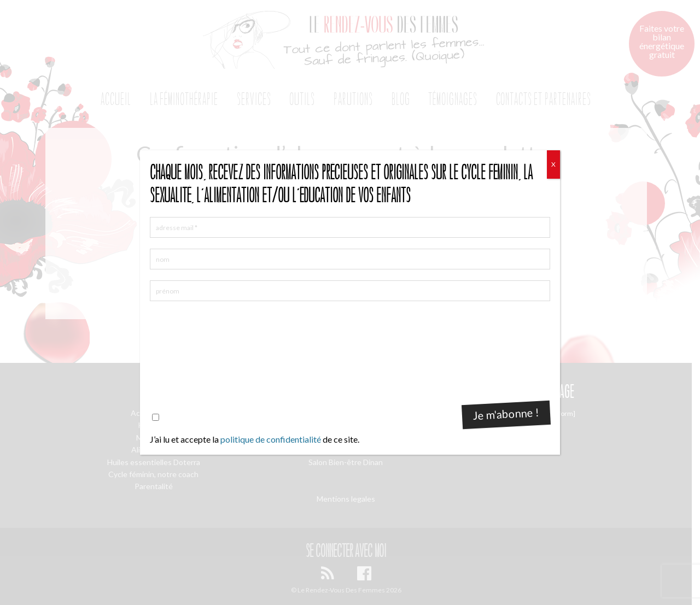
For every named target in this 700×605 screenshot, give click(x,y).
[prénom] (350, 291)
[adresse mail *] (350, 227)
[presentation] (195, 351)
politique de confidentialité (271, 439)
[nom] (350, 259)
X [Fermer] (553, 164)
